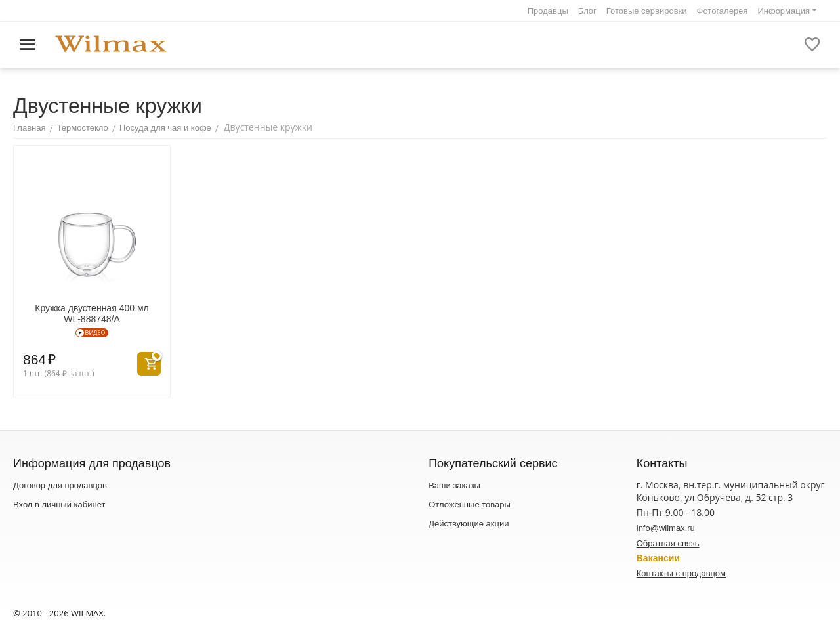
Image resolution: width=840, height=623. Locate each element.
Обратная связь (668, 543)
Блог (587, 11)
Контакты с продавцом (681, 573)
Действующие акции (469, 524)
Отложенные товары (470, 505)
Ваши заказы (454, 485)
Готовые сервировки (647, 11)
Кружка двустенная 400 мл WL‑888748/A (92, 313)
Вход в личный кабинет (59, 505)
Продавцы (548, 11)
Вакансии (658, 558)
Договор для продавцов (60, 485)
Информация (784, 11)
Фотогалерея (723, 11)
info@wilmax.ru (666, 528)
